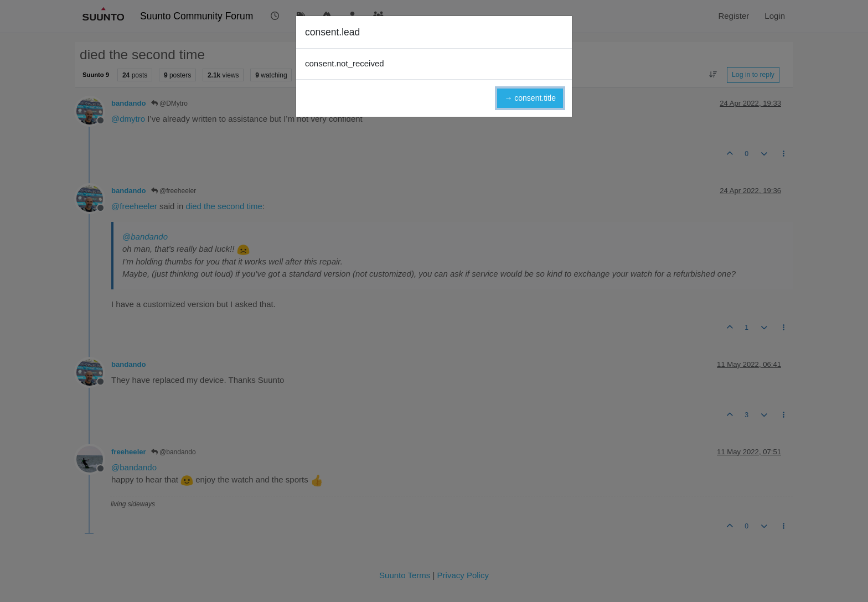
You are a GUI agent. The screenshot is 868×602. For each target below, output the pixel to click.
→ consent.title (530, 98)
